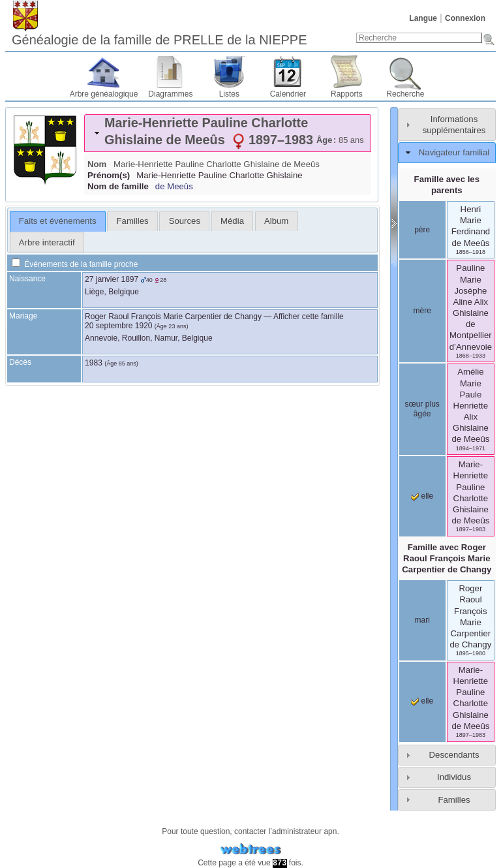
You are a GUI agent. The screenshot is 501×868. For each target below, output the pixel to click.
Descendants (454, 755)
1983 (94, 363)
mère (422, 311)
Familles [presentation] (133, 221)
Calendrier (288, 94)
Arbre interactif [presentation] (47, 242)
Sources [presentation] (185, 221)
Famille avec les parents (447, 185)
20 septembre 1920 (118, 326)
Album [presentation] (276, 221)
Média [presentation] (232, 221)
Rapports (347, 94)
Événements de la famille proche (75, 264)
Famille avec (447, 558)
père (422, 230)
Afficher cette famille (309, 317)
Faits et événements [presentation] (58, 221)
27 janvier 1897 (112, 279)
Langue (423, 18)
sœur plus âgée (422, 409)
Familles (454, 800)
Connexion (465, 18)
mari (422, 620)
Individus (454, 777)
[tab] (228, 133)
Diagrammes (170, 94)
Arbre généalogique (104, 94)
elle (422, 496)
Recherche (405, 94)
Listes (229, 94)
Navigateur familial (454, 152)
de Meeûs (174, 186)
